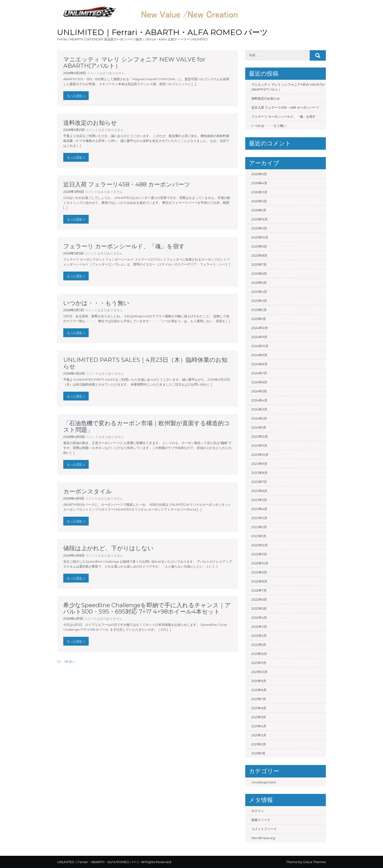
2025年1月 (259, 319)
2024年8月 (259, 364)
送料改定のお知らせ (90, 123)
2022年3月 (259, 627)
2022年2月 (259, 636)
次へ (72, 662)
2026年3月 (259, 192)
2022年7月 (259, 590)
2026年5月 (259, 174)
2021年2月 (259, 744)
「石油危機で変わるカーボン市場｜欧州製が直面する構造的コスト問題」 (147, 426)
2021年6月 (259, 708)
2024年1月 (259, 427)
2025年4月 (259, 292)
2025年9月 (259, 246)
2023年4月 (259, 509)
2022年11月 (259, 554)
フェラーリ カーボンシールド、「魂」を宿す (127, 246)
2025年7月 (259, 264)
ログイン (258, 811)
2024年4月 (259, 400)
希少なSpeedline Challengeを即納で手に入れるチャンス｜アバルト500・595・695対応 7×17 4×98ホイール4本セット (147, 608)
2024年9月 (259, 355)
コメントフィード (264, 829)
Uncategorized (263, 782)
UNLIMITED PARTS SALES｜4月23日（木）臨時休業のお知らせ (145, 363)
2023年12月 (260, 436)
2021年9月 (259, 681)
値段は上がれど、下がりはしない (108, 548)
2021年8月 (259, 690)
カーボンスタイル (88, 491)
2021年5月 (259, 717)
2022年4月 (259, 617)
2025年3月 (259, 301)
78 (66, 662)
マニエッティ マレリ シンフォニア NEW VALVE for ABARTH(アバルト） (134, 63)
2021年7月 (259, 699)
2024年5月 (259, 391)
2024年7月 (259, 373)
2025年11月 (259, 228)
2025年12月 (260, 219)
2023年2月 (259, 527)
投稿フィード (261, 820)
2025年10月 (260, 237)
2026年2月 (259, 201)
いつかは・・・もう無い (96, 303)
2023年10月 (260, 455)
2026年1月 (259, 210)
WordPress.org (263, 838)
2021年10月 (259, 672)
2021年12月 (259, 654)
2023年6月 (259, 491)
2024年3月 (259, 409)
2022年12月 (260, 545)
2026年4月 (259, 183)
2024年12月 (260, 328)
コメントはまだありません (106, 73)
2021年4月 (259, 726)
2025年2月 (259, 310)
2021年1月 (258, 753)
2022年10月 (260, 563)
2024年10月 (260, 346)
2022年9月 (259, 572)
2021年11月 (259, 663)
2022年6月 (259, 599)
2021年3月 (259, 735)
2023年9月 (259, 464)
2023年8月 (259, 473)
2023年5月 (259, 500)
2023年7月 (259, 482)
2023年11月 (259, 445)
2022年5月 (259, 608)
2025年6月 (259, 274)
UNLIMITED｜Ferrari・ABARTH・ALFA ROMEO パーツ (163, 32)
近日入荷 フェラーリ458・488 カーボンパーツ (127, 184)
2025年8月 (259, 255)
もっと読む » (76, 96)
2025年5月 (259, 283)
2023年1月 (259, 536)
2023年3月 (259, 518)
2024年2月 (259, 418)
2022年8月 (259, 581)
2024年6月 (259, 382)
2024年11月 (259, 337)
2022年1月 (259, 645)
